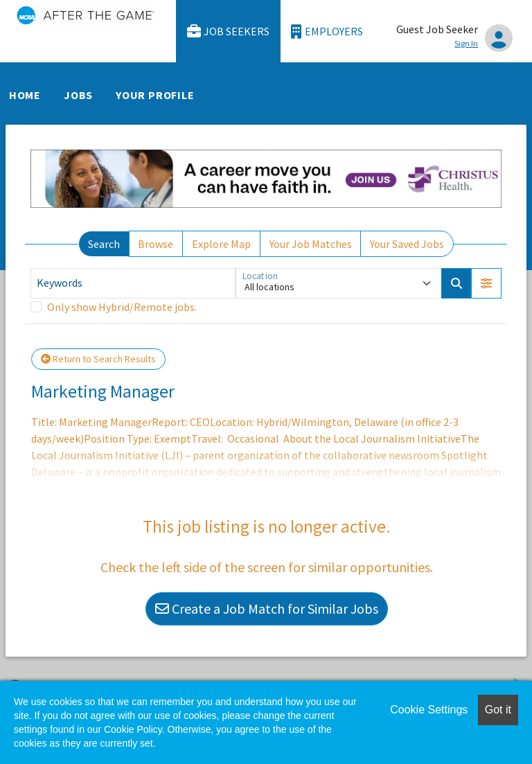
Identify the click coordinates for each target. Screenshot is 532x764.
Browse (156, 244)
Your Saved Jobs (407, 244)
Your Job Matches (311, 244)
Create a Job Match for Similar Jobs (267, 608)
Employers (327, 32)
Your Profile (155, 95)
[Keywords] (133, 283)
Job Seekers (229, 32)
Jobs (78, 95)
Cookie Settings (429, 710)
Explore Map (221, 244)
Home (25, 95)
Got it (498, 710)
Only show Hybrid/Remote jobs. (122, 307)
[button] (486, 283)
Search (104, 244)
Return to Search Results (98, 359)
